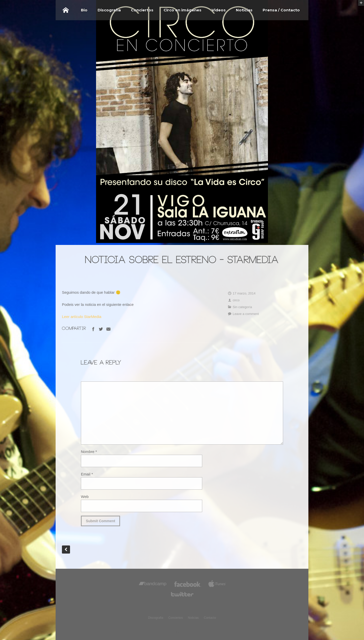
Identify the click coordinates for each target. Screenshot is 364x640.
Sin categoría (242, 307)
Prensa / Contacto (281, 10)
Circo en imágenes (183, 10)
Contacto (210, 618)
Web (85, 497)
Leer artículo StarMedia (82, 317)
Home (66, 10)
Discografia (109, 10)
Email (87, 474)
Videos (219, 10)
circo (236, 300)
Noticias (244, 10)
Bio (84, 10)
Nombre (89, 452)
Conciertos (142, 10)
